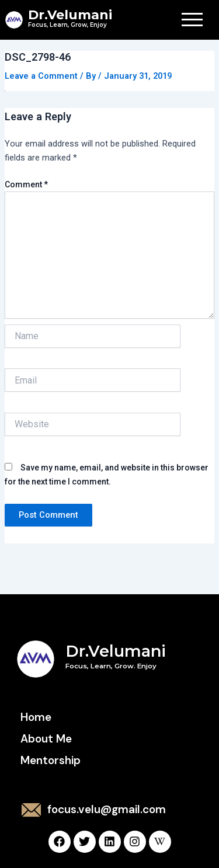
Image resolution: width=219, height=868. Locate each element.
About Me (46, 739)
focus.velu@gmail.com (107, 809)
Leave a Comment (41, 76)
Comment (26, 184)
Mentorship (51, 760)
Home (36, 717)
